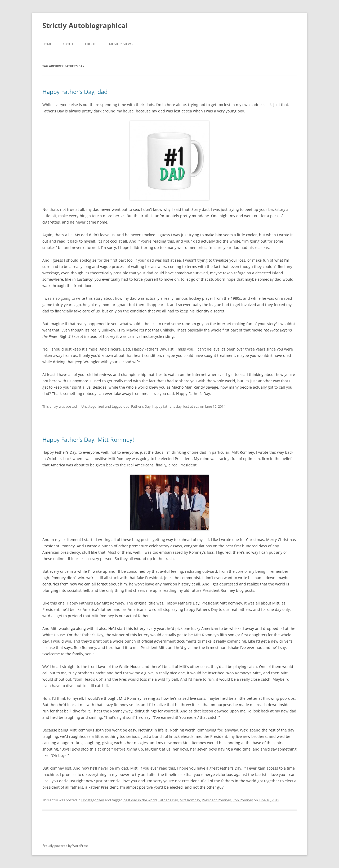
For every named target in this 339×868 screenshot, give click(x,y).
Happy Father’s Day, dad (75, 92)
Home (47, 44)
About (68, 44)
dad (126, 406)
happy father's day (167, 406)
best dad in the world (140, 800)
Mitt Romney (190, 800)
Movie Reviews (121, 44)
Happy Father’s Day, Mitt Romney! (88, 439)
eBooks (91, 44)
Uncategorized (93, 406)
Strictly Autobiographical (85, 25)
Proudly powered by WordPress (65, 846)
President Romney (216, 800)
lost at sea (191, 406)
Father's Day (141, 406)
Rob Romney (243, 800)
